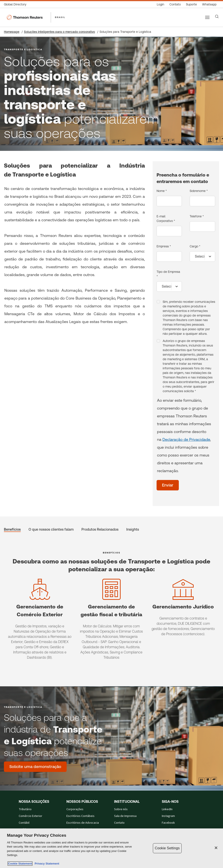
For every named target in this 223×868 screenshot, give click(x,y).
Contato (119, 823)
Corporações (75, 809)
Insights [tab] (133, 529)
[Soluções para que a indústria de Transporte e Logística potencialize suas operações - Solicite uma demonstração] (35, 767)
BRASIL (60, 17)
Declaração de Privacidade (186, 439)
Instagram (168, 816)
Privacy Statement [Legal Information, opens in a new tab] (46, 864)
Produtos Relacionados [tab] (100, 529)
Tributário (25, 809)
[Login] (160, 4)
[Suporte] (191, 4)
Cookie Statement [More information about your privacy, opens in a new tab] (20, 864)
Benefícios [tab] (12, 529)
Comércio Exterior (30, 816)
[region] (111, 848)
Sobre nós (121, 809)
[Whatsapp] (209, 4)
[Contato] (175, 4)
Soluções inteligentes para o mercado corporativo (59, 32)
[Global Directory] (16, 4)
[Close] (216, 848)
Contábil (24, 823)
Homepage (12, 32)
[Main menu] (207, 17)
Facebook (168, 823)
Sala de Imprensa (125, 816)
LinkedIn (167, 809)
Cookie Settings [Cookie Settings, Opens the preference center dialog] (167, 848)
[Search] (217, 17)
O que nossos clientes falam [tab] (51, 529)
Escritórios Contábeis (80, 816)
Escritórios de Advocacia (83, 823)
